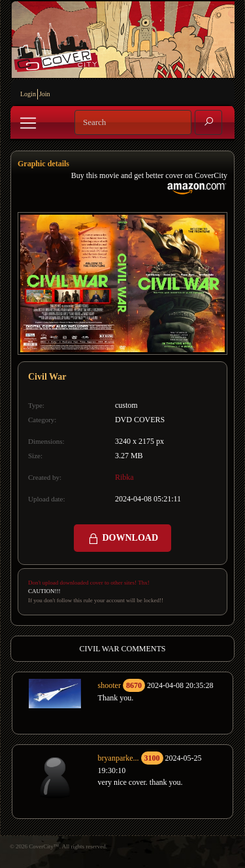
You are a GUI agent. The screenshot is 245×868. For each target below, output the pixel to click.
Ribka (124, 477)
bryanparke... (119, 758)
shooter (109, 685)
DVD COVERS (140, 420)
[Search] (133, 122)
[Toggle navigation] (28, 123)
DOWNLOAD (122, 539)
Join (45, 94)
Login (28, 94)
